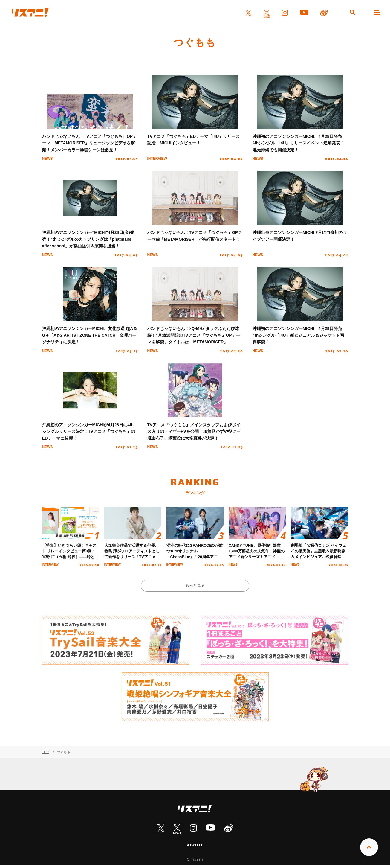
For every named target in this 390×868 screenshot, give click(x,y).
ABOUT (195, 848)
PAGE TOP (369, 847)
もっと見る (195, 588)
